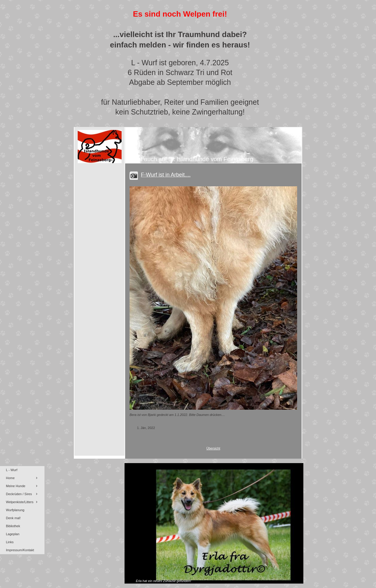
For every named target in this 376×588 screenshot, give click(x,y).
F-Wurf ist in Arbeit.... (166, 175)
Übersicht (213, 448)
